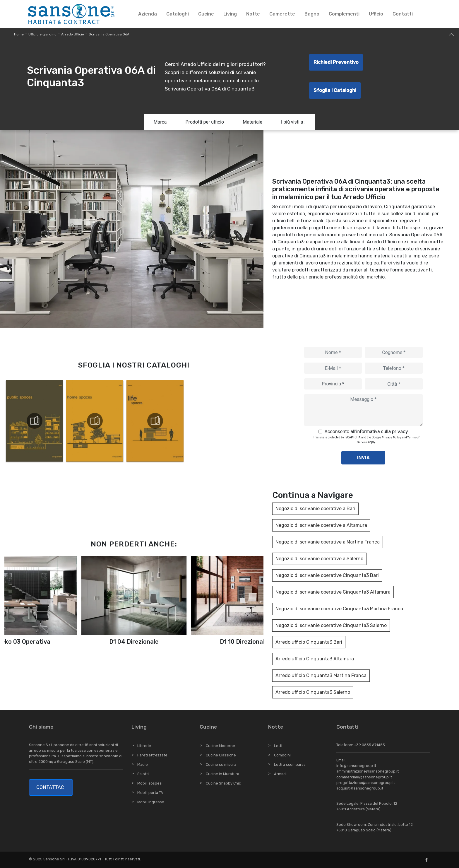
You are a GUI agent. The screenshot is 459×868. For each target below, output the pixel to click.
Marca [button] (160, 122)
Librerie (144, 746)
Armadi (280, 774)
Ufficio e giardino (42, 34)
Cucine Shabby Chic (223, 783)
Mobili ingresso (151, 802)
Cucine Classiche (221, 755)
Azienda (148, 14)
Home (19, 34)
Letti (278, 746)
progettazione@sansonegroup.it (366, 783)
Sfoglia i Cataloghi (335, 90)
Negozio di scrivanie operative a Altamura (321, 525)
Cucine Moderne (220, 746)
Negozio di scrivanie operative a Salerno (319, 559)
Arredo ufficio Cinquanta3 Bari (309, 642)
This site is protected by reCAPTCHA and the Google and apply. (366, 440)
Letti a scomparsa (290, 764)
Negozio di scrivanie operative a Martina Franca (328, 542)
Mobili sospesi (150, 783)
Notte (253, 14)
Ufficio (376, 14)
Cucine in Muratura (222, 774)
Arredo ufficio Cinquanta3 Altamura (315, 659)
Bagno (312, 14)
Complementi (344, 14)
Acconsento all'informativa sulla (366, 432)
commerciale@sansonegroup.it (364, 777)
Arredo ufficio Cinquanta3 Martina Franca (321, 675)
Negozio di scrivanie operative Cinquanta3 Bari (327, 575)
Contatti (403, 14)
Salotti (143, 774)
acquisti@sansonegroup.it (360, 788)
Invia (364, 458)
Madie (143, 764)
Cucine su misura (221, 764)
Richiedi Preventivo (336, 62)
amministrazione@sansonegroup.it (368, 771)
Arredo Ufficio (73, 34)
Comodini (282, 755)
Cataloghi (178, 14)
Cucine (206, 14)
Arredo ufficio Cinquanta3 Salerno (313, 692)
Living (230, 14)
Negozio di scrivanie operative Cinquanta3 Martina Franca (339, 609)
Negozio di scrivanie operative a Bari (315, 509)
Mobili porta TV (150, 793)
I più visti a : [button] (293, 122)
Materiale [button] (252, 122)
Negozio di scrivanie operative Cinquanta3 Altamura (333, 592)
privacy (400, 432)
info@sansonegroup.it (356, 766)
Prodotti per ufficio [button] (205, 122)
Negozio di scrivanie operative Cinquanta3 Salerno (331, 625)
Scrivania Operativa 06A (109, 34)
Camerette (282, 14)
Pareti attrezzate (152, 755)
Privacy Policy (392, 438)
